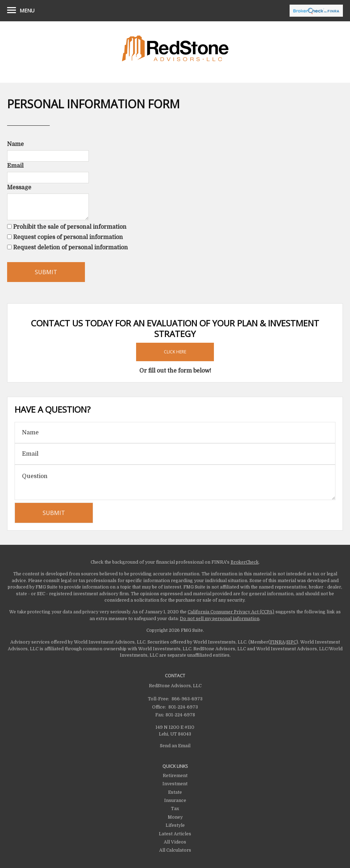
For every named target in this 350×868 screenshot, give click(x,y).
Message (19, 188)
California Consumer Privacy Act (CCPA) (231, 612)
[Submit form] (46, 272)
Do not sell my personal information (220, 619)
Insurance (175, 801)
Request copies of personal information (68, 237)
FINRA (278, 642)
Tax (175, 809)
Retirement (175, 776)
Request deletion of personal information (71, 248)
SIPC (291, 642)
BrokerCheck (245, 562)
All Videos (175, 842)
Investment (175, 784)
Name (15, 144)
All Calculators (175, 850)
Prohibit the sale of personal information (70, 227)
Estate (175, 792)
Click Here (175, 352)
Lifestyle (175, 825)
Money (175, 817)
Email (15, 166)
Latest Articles (175, 834)
